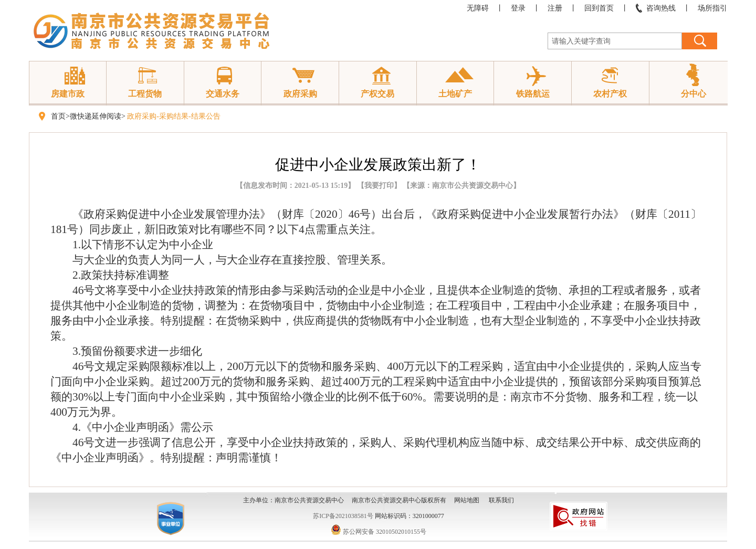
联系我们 (501, 500)
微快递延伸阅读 (96, 116)
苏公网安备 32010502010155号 (379, 532)
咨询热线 (661, 8)
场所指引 (712, 8)
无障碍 (478, 8)
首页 (58, 116)
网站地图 (467, 500)
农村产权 (610, 94)
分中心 (694, 94)
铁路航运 (533, 94)
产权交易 (377, 94)
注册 (555, 8)
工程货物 (145, 94)
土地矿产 (455, 94)
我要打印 (379, 186)
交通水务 (223, 94)
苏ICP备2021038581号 (343, 516)
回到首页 (599, 8)
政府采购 (300, 94)
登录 (518, 8)
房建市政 (68, 94)
